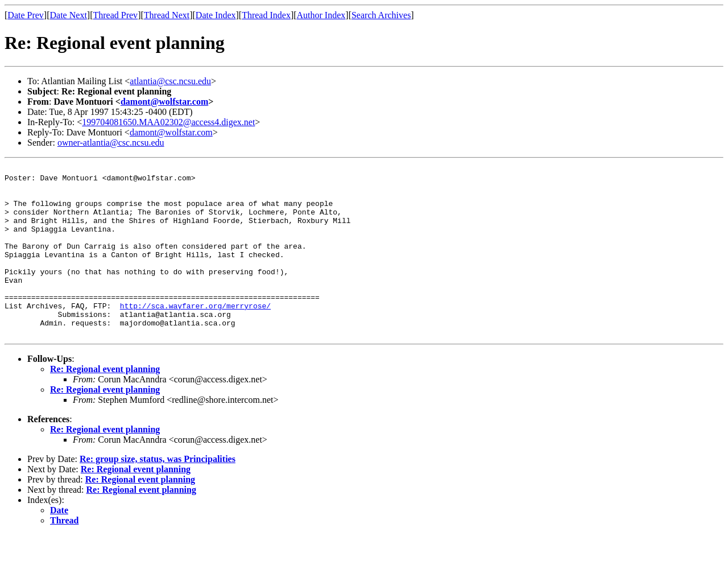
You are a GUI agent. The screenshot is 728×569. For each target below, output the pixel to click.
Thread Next (167, 15)
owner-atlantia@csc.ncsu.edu (111, 143)
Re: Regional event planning (105, 403)
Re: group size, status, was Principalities (158, 493)
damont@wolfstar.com (164, 102)
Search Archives (381, 15)
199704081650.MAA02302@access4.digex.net (168, 122)
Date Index (216, 15)
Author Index (321, 15)
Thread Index (266, 15)
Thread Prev (115, 15)
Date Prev (26, 15)
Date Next (69, 15)
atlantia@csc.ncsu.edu (170, 81)
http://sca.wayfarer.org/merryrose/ (195, 335)
